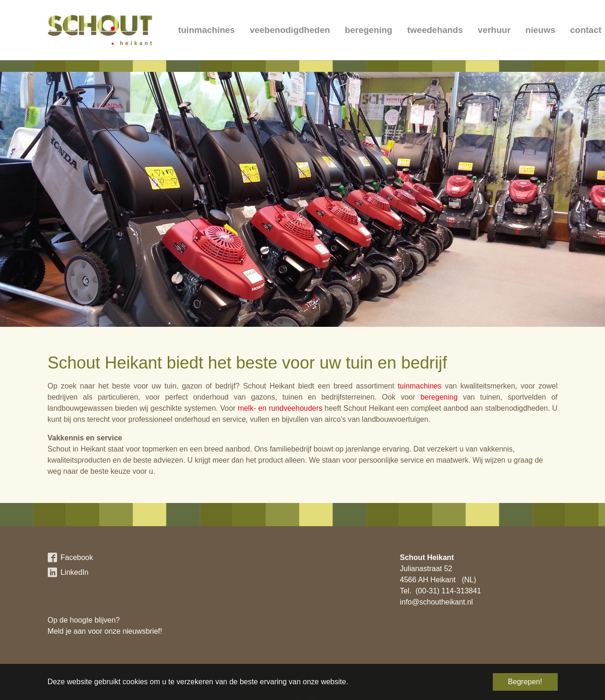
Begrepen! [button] (525, 682)
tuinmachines (420, 386)
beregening (439, 397)
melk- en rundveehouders (280, 408)
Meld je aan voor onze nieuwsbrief (104, 631)
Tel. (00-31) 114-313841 (441, 591)
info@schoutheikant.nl (437, 602)
